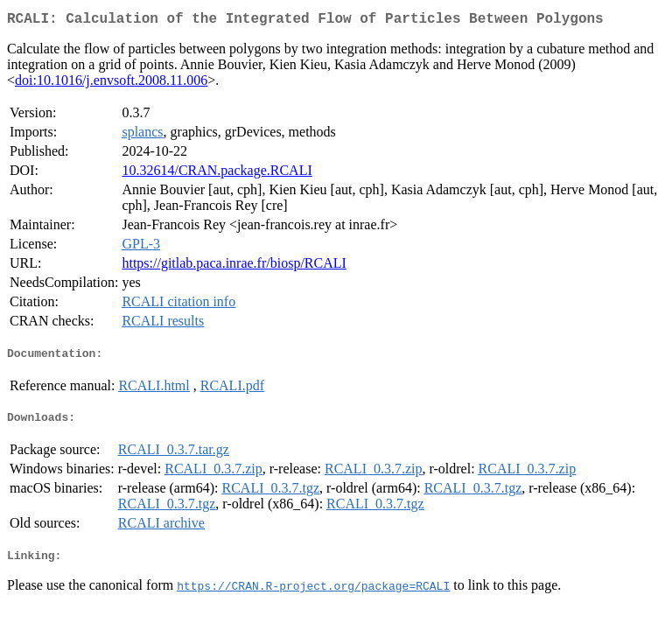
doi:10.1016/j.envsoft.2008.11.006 (111, 84)
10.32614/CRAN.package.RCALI (217, 174)
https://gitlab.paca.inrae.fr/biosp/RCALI (234, 266)
